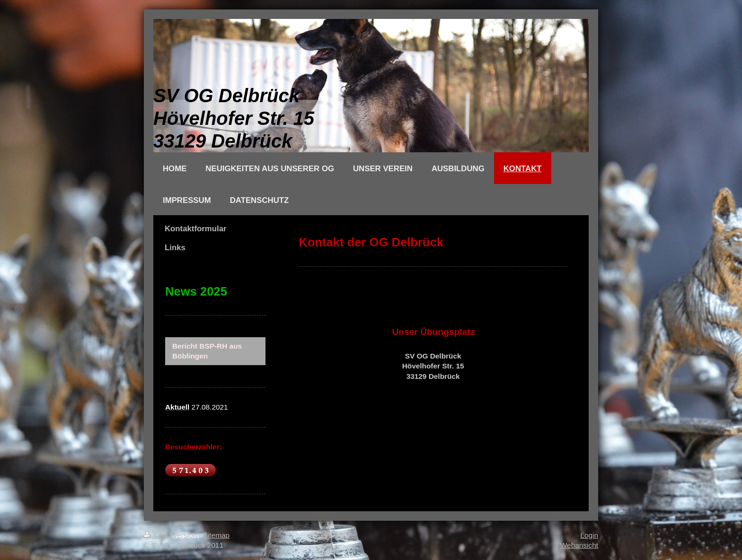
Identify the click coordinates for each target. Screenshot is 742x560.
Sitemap (216, 535)
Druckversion (171, 535)
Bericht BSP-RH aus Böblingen (207, 351)
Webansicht (579, 545)
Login (589, 535)
